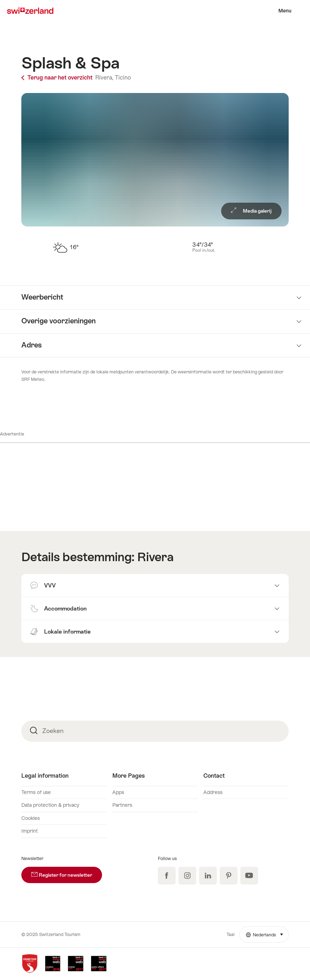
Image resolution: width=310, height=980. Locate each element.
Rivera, (104, 78)
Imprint (30, 831)
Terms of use (36, 792)
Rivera (155, 557)
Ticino (123, 78)
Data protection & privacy (50, 805)
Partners (122, 805)
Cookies (31, 818)
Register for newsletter (67, 872)
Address (213, 792)
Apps (118, 792)
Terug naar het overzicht (58, 78)
